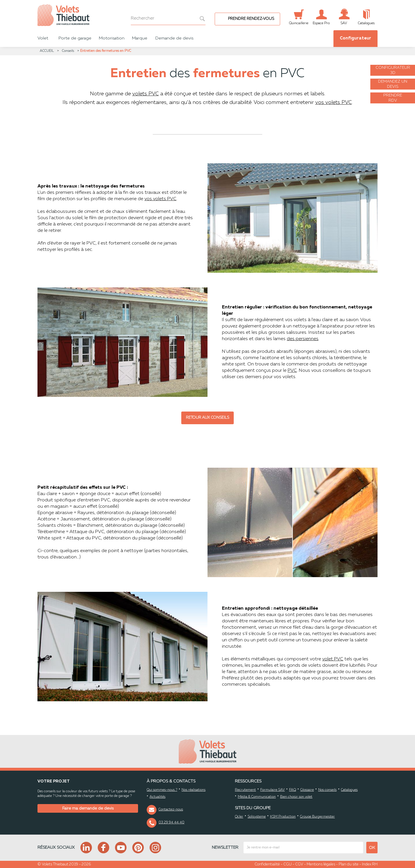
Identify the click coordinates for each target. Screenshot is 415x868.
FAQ (293, 790)
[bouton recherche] (199, 19)
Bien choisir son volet (296, 797)
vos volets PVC (334, 103)
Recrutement (245, 790)
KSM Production (283, 817)
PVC (292, 371)
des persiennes (303, 339)
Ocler (239, 817)
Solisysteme (257, 817)
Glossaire (307, 790)
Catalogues (349, 790)
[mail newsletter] (303, 848)
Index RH (370, 864)
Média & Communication (257, 797)
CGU (287, 864)
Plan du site (349, 864)
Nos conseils (327, 790)
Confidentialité (267, 864)
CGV (299, 864)
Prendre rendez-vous (251, 19)
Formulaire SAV (272, 790)
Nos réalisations (194, 790)
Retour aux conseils (207, 418)
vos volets (155, 199)
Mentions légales (321, 864)
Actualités (157, 797)
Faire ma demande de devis (88, 808)
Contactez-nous (171, 810)
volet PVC (333, 659)
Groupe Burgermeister (317, 817)
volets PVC (146, 94)
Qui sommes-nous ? (162, 790)
